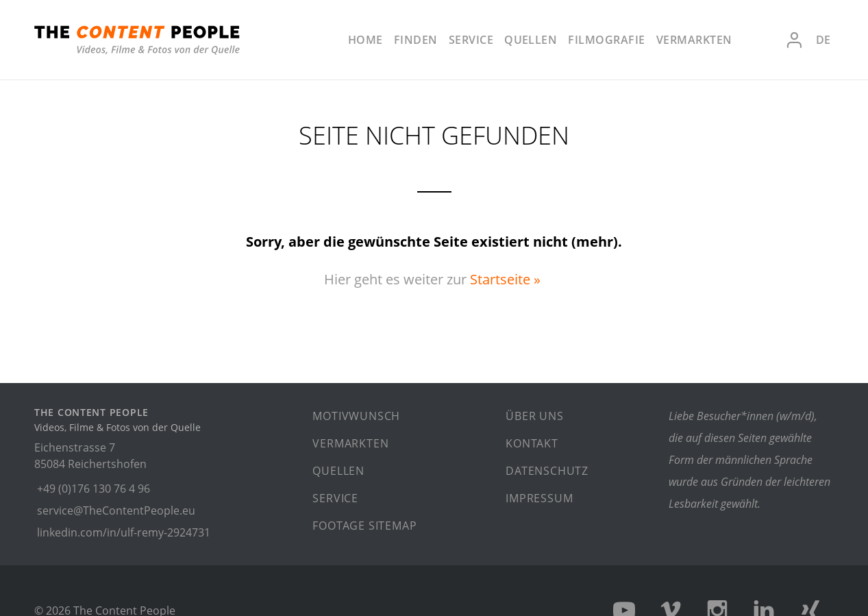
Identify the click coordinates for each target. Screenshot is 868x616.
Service (471, 40)
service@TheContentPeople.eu (116, 510)
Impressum (539, 498)
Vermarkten (694, 40)
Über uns (534, 416)
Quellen (531, 40)
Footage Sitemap (364, 526)
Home (365, 40)
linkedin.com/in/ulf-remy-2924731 (124, 532)
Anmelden (794, 40)
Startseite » (505, 279)
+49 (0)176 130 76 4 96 (94, 489)
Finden (416, 40)
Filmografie (606, 40)
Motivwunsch (356, 416)
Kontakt (532, 443)
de (823, 40)
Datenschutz (547, 471)
